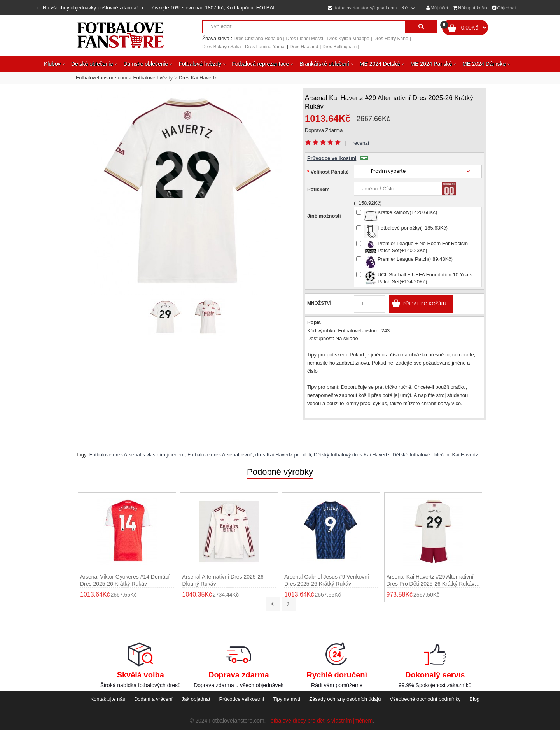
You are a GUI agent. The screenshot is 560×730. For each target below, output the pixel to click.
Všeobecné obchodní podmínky (425, 699)
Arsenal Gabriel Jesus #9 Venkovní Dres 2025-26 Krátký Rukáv (327, 580)
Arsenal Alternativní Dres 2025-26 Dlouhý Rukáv (223, 580)
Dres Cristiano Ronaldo (258, 39)
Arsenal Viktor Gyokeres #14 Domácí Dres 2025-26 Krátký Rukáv (125, 580)
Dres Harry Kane (391, 39)
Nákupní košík (471, 8)
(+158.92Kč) (368, 203)
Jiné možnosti (324, 216)
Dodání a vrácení (153, 699)
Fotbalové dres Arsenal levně (220, 455)
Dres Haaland (304, 47)
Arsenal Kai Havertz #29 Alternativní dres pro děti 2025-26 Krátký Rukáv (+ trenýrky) (430, 580)
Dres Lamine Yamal (265, 47)
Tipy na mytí (287, 699)
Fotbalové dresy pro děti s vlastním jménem (320, 721)
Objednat (504, 8)
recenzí (361, 143)
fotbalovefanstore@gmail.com (362, 8)
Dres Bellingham (339, 47)
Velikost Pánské (330, 172)
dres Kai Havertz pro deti (283, 455)
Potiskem (318, 189)
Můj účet (437, 8)
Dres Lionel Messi (305, 39)
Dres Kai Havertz (198, 78)
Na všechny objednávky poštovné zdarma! (90, 8)
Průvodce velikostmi (338, 158)
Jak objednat (196, 699)
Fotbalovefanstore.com (101, 78)
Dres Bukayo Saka (221, 47)
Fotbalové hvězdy (153, 78)
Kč (404, 8)
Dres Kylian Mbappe (348, 39)
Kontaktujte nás (108, 699)
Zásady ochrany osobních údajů (345, 699)
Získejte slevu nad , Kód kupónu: (213, 8)
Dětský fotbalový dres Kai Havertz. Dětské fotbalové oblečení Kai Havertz (396, 455)
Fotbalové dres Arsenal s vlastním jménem (137, 455)
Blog (474, 699)
